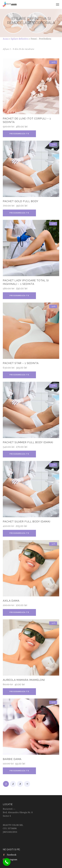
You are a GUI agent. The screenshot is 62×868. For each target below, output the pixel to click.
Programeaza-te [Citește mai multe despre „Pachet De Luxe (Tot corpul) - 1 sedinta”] (19, 134)
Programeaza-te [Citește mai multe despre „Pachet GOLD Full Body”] (19, 213)
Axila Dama (11, 601)
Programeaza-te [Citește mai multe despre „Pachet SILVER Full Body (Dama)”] (19, 533)
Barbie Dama (12, 759)
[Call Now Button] (7, 862)
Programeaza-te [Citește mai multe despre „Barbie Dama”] (19, 771)
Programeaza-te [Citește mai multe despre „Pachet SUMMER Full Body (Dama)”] (19, 454)
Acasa (6, 39)
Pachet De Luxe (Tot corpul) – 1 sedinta (27, 120)
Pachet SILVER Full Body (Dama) (27, 521)
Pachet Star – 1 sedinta (21, 363)
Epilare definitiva (20, 39)
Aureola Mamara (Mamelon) (24, 680)
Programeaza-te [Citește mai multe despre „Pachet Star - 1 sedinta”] (19, 375)
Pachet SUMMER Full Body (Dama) (28, 442)
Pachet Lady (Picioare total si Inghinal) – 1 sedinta (26, 282)
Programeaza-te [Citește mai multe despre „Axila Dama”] (19, 612)
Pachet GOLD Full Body (21, 201)
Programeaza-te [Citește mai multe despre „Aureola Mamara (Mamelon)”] (19, 692)
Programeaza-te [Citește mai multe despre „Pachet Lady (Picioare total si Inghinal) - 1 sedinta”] (19, 296)
